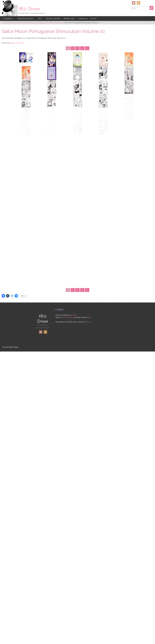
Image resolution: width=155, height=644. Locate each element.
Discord (93, 19)
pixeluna (74, 620)
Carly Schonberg (68, 622)
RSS (138, 3)
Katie (89, 622)
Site (40, 19)
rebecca (88, 626)
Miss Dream (29, 9)
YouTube (134, 3)
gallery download (17, 43)
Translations (8, 19)
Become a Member (53, 19)
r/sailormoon (83, 19)
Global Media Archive (25, 19)
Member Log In (69, 19)
